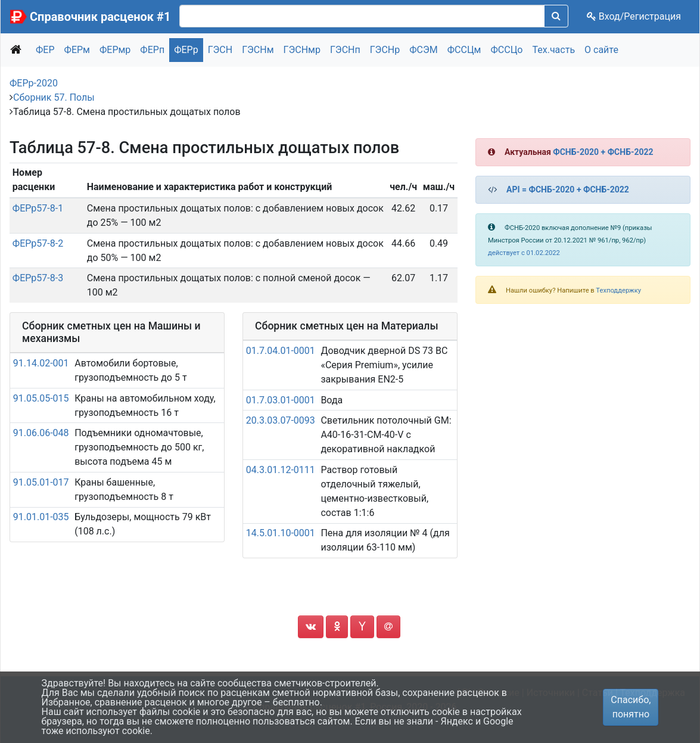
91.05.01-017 (41, 482)
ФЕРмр (115, 50)
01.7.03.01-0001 (281, 400)
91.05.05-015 (41, 398)
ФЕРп (152, 50)
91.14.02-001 (41, 363)
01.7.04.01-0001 (281, 351)
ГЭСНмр (302, 50)
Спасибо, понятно (631, 707)
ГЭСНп (345, 50)
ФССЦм (464, 50)
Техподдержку (618, 290)
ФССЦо (506, 50)
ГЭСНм (258, 50)
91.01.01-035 (41, 517)
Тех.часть (553, 50)
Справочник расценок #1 (100, 17)
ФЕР (45, 50)
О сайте (601, 50)
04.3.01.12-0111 (281, 470)
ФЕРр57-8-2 (38, 243)
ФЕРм (77, 50)
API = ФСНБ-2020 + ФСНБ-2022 (568, 189)
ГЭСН (220, 50)
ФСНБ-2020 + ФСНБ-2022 (603, 152)
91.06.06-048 (41, 433)
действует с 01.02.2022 (524, 253)
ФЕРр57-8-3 (38, 278)
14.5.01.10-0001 (281, 533)
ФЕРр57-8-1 (38, 208)
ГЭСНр (385, 50)
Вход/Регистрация (634, 16)
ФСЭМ (424, 50)
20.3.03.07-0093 (281, 420)
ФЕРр (186, 50)
